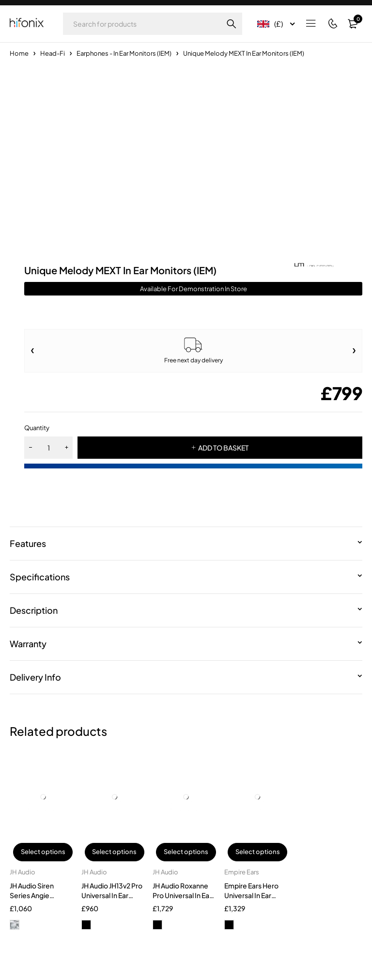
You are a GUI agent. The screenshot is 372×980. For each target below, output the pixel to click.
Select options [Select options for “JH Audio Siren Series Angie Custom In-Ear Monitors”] (43, 852)
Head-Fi (53, 53)
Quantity (37, 428)
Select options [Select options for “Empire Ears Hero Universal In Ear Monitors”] (258, 852)
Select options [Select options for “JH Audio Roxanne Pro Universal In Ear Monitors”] (186, 852)
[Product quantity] (48, 448)
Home (19, 53)
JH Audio (23, 872)
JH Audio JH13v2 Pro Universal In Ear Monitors (112, 895)
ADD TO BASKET (223, 448)
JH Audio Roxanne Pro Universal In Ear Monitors (182, 895)
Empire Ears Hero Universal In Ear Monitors (251, 895)
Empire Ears (242, 872)
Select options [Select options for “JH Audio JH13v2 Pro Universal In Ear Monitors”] (114, 852)
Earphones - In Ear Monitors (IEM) (124, 53)
